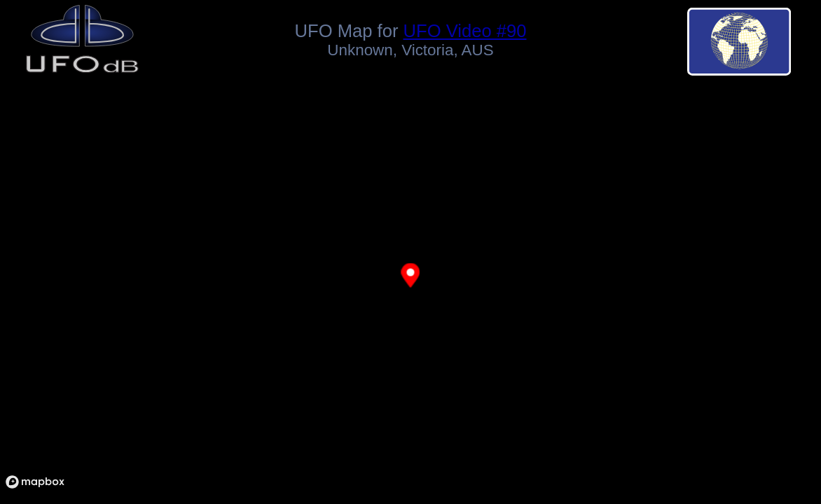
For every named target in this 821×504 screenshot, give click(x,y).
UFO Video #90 (465, 31)
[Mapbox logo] (35, 482)
